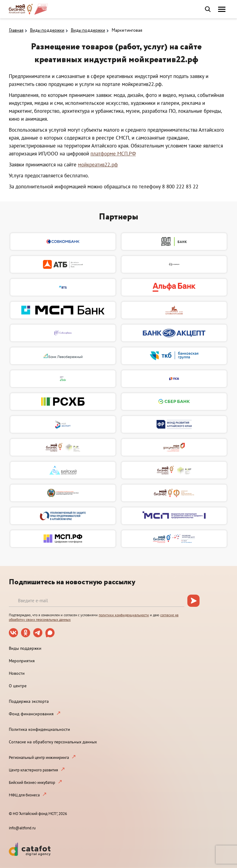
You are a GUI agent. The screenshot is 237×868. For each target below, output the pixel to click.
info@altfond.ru (22, 828)
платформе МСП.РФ (113, 154)
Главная (16, 30)
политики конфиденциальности (124, 615)
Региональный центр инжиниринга (39, 758)
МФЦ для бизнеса (24, 795)
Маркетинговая (127, 30)
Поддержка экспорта (29, 701)
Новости (17, 673)
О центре (18, 686)
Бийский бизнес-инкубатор (32, 783)
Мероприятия (22, 661)
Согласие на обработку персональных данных (53, 742)
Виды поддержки (47, 30)
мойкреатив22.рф (98, 165)
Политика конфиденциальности (39, 729)
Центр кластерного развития (33, 770)
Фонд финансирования (31, 714)
